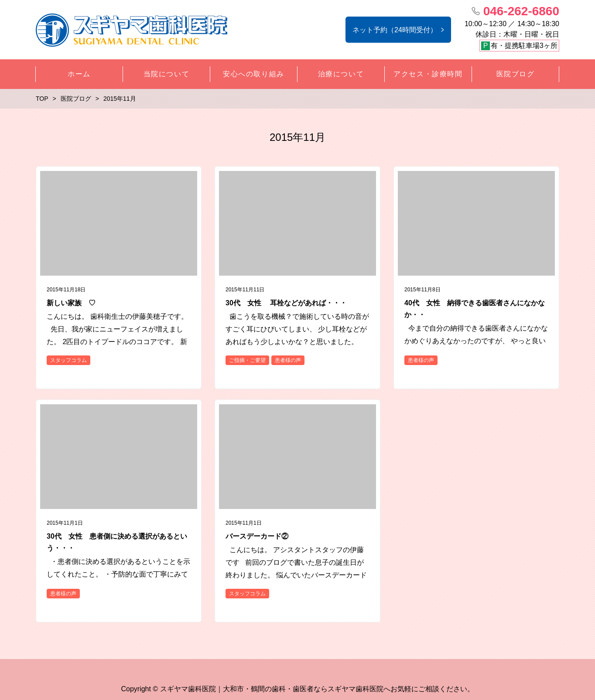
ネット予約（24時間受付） (395, 30)
